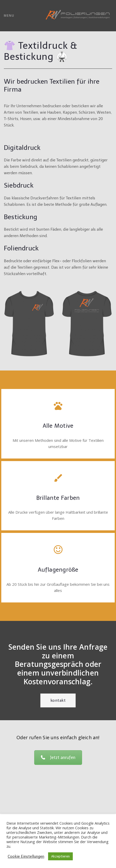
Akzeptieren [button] (60, 856)
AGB (58, 814)
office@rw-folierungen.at (58, 798)
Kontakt (58, 700)
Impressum (58, 806)
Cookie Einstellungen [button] (26, 856)
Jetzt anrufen (58, 758)
